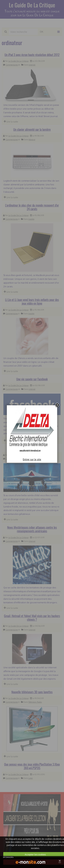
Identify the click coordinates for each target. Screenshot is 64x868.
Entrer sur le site (32, 459)
